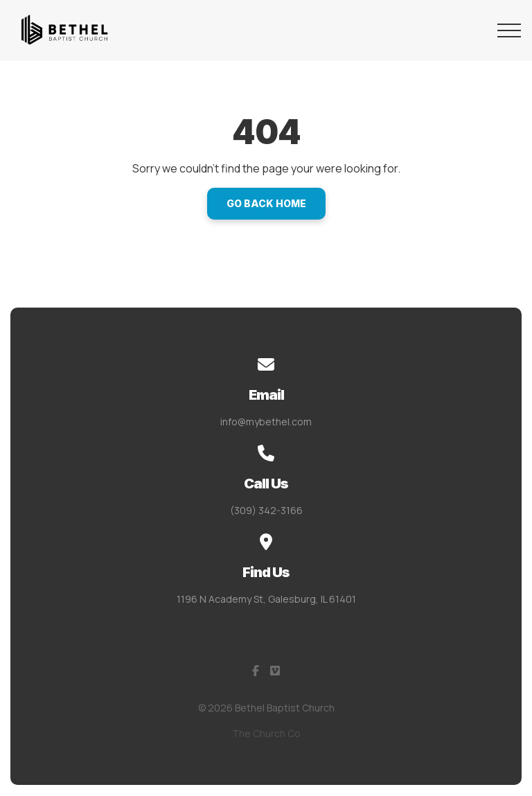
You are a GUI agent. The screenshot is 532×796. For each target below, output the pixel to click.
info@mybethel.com (266, 422)
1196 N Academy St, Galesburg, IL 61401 (266, 599)
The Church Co (266, 733)
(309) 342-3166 (266, 510)
